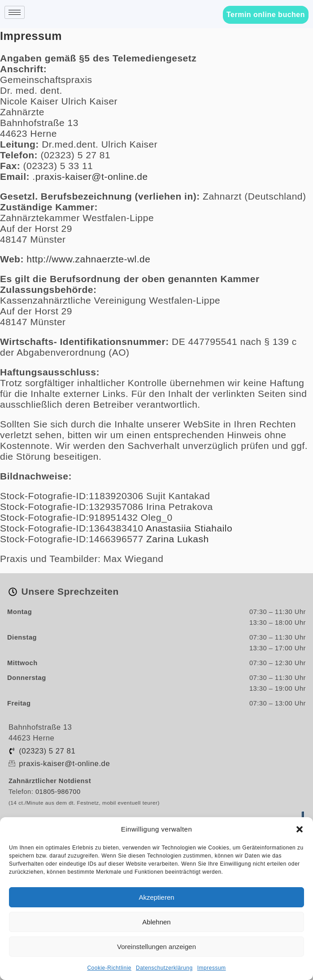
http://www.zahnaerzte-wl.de (88, 259)
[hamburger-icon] (15, 12)
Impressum (212, 968)
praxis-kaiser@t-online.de (92, 176)
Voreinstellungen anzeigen (156, 947)
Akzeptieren (156, 897)
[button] (300, 829)
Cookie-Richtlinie (109, 968)
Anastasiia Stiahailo (189, 528)
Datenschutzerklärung (164, 968)
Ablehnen (156, 922)
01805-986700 (58, 792)
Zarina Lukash (178, 539)
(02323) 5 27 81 (47, 751)
